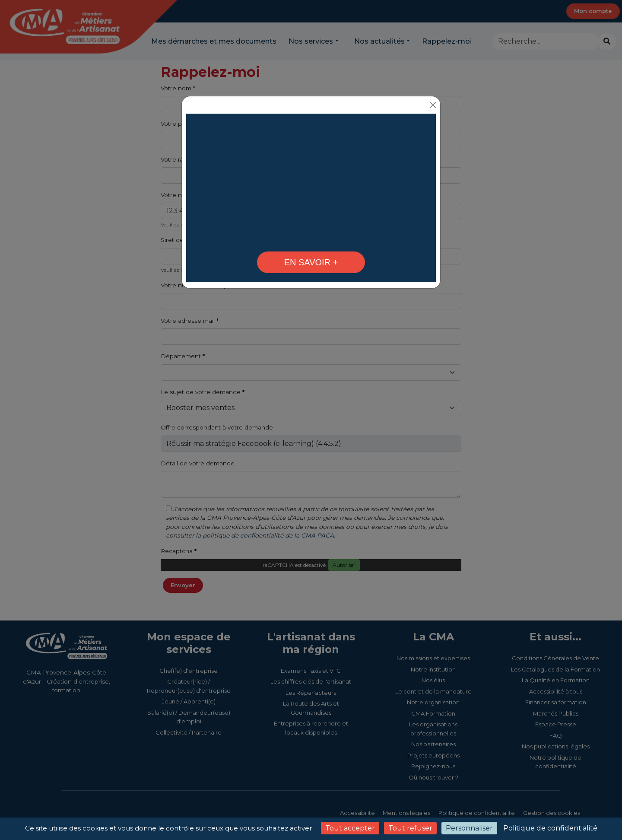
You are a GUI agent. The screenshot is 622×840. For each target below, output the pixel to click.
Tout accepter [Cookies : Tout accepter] (350, 828)
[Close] (433, 105)
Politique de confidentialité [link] (550, 828)
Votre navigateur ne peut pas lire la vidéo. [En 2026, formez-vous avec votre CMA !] (311, 180)
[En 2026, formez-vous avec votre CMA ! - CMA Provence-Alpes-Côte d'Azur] (311, 262)
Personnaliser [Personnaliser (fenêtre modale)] (469, 828)
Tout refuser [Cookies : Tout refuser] (410, 828)
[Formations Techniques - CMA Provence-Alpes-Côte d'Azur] (311, 236)
